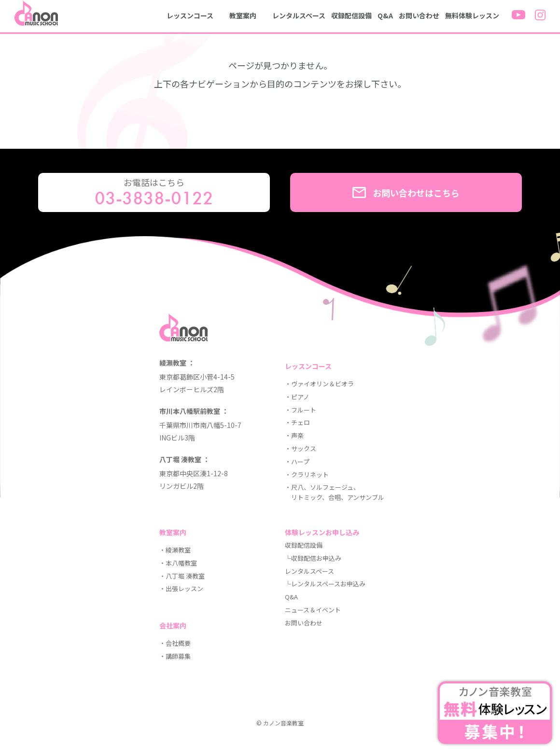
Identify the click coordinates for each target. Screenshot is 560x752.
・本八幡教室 (178, 563)
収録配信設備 (351, 15)
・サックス (301, 448)
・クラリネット (307, 475)
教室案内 (243, 15)
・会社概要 (175, 643)
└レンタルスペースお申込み (325, 584)
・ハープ (297, 461)
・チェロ (297, 422)
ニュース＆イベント (313, 610)
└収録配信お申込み (313, 558)
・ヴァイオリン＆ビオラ (319, 384)
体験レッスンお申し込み (322, 532)
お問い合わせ (419, 15)
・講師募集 (175, 656)
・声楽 (294, 435)
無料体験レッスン (472, 15)
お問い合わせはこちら (406, 193)
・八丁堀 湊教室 (182, 576)
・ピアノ (297, 397)
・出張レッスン (181, 589)
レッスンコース (190, 15)
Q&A (385, 15)
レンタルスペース (299, 15)
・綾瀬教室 (175, 550)
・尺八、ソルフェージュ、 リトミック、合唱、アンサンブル (335, 492)
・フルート (301, 410)
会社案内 (173, 625)
